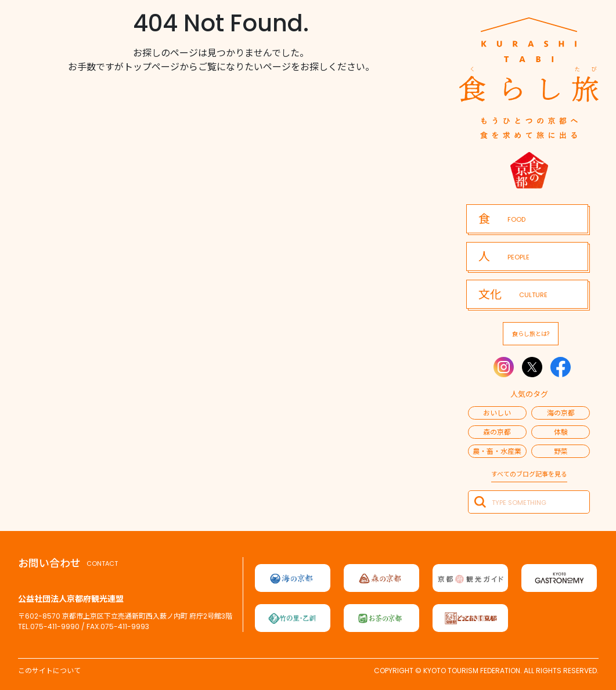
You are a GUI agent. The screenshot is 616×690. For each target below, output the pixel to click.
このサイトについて (49, 671)
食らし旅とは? (531, 334)
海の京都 (561, 413)
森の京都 (497, 432)
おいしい (497, 413)
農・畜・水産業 (497, 451)
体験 (561, 432)
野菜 (561, 451)
